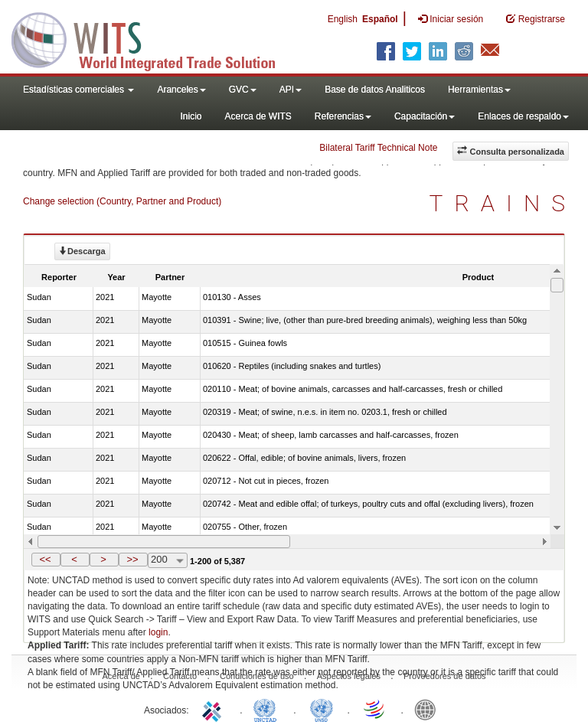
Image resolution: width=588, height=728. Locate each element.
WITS (153, 38)
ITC (214, 709)
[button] (46, 560)
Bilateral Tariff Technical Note (378, 148)
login (158, 632)
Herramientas (479, 90)
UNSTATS (322, 709)
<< (45, 559)
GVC (243, 90)
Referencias (343, 116)
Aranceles (181, 90)
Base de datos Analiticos (375, 90)
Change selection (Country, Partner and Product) (122, 201)
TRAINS (503, 203)
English (343, 19)
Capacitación (425, 116)
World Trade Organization (375, 709)
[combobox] (168, 560)
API (291, 90)
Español (380, 19)
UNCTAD (268, 709)
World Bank (429, 709)
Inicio (191, 116)
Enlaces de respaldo (523, 116)
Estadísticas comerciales (78, 90)
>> (132, 559)
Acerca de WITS (258, 116)
